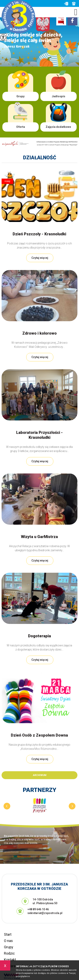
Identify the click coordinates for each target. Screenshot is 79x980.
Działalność (40, 158)
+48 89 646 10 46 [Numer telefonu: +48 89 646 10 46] (38, 909)
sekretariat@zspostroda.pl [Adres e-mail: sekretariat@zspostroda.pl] (45, 913)
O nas (8, 941)
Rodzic (9, 953)
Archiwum (40, 775)
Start (8, 934)
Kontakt (10, 960)
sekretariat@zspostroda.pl (66, 4)
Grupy (9, 947)
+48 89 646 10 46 (74, 4)
